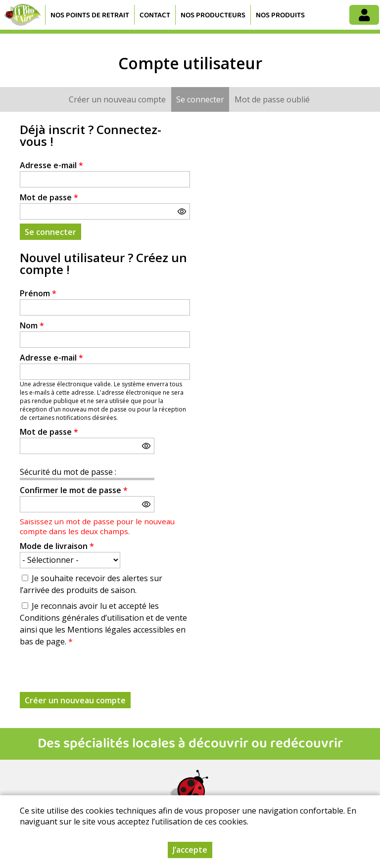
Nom (32, 325)
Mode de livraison (57, 546)
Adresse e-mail (51, 165)
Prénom (38, 293)
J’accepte (190, 850)
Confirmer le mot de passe (74, 490)
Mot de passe (49, 197)
